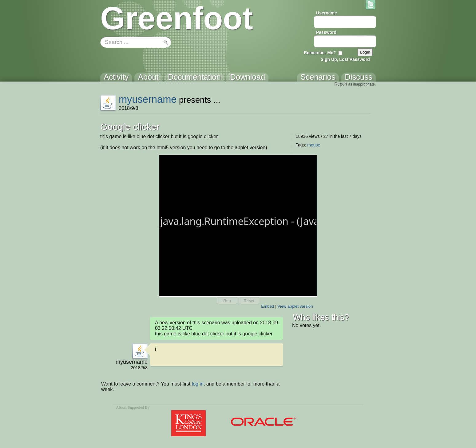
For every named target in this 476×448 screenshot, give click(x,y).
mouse (314, 145)
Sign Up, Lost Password (345, 59)
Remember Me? (320, 53)
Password (326, 32)
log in (198, 384)
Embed (268, 306)
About (121, 407)
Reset (249, 301)
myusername (148, 99)
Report (341, 84)
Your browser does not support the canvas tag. (238, 225)
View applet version (295, 306)
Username (327, 13)
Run (227, 301)
